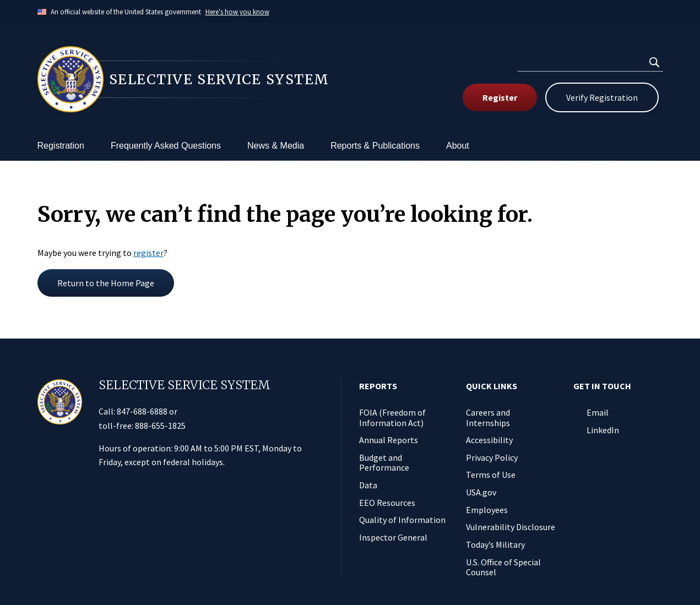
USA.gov (481, 492)
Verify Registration (602, 97)
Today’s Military (495, 544)
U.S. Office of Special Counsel (503, 567)
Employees (487, 510)
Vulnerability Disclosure (511, 527)
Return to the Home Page (106, 283)
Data (368, 485)
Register (500, 97)
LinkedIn (603, 430)
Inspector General (393, 537)
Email (598, 412)
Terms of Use (491, 475)
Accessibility (489, 440)
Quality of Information (402, 520)
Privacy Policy (492, 457)
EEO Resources (387, 503)
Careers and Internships (488, 418)
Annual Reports (389, 440)
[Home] (194, 79)
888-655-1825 (160, 426)
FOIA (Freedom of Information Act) (392, 418)
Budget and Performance (384, 463)
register (148, 253)
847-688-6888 (142, 411)
